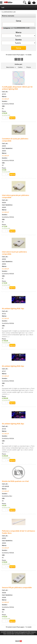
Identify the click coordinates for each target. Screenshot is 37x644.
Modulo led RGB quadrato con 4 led (15, 481)
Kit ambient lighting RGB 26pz (13, 424)
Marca (18, 32)
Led (3, 7)
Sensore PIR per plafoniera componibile (17, 588)
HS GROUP (5, 99)
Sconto (18, 40)
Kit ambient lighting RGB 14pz (13, 309)
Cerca (18, 21)
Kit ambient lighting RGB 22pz (13, 366)
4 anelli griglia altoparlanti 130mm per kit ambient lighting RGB (17, 88)
